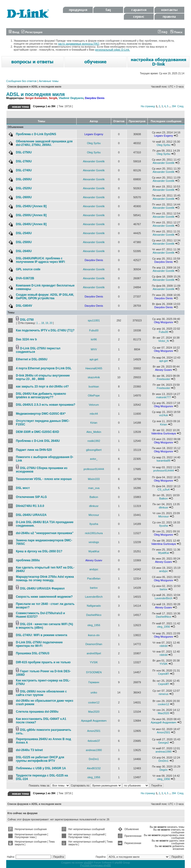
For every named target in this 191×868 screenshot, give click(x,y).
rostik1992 (94, 441)
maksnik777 (164, 397)
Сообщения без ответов (21, 81)
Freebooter (164, 379)
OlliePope (94, 395)
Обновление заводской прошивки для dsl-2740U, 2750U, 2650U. (44, 143)
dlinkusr (94, 506)
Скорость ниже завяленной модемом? (44, 597)
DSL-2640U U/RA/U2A (31, 515)
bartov (94, 588)
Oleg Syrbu (94, 143)
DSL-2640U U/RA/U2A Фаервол (42, 588)
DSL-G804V (24, 306)
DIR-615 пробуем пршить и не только (43, 662)
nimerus (164, 694)
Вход (14, 32)
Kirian (94, 423)
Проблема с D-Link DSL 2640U (38, 441)
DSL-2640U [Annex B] (31, 224)
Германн (94, 682)
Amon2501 (94, 731)
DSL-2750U (24, 152)
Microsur (94, 515)
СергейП (163, 674)
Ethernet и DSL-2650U (32, 359)
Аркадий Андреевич (94, 721)
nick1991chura (94, 533)
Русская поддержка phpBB (95, 865)
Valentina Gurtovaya (164, 433)
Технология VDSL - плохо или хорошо (44, 479)
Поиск (176, 32)
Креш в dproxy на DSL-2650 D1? (39, 551)
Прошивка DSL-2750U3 (33, 653)
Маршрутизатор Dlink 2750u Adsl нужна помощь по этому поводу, (45, 579)
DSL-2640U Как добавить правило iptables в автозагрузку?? (41, 395)
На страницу (148, 106)
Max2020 (94, 712)
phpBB (88, 863)
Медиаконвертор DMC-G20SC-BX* (41, 414)
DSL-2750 (27, 320)
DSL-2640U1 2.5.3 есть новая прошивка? (46, 405)
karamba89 (164, 461)
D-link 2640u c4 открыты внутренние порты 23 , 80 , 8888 (43, 377)
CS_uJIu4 (163, 489)
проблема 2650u (28, 560)
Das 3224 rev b (26, 339)
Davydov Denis (95, 98)
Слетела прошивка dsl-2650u (37, 712)
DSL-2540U (24, 233)
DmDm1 (94, 759)
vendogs (94, 542)
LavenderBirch (94, 597)
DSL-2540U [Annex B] (31, 206)
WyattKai (94, 551)
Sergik (53, 98)
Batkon (94, 497)
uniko (94, 692)
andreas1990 (94, 750)
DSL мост (23, 488)
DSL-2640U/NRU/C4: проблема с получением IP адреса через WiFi (40, 260)
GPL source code (28, 269)
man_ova (94, 488)
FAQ (163, 32)
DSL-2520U (24, 188)
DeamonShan (94, 644)
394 (174, 106)
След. (181, 106)
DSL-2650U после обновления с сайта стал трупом (41, 693)
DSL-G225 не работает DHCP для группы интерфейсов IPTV (40, 759)
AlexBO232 (94, 768)
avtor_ (94, 459)
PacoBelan (94, 579)
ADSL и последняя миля (46, 87)
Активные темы (49, 81)
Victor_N (163, 341)
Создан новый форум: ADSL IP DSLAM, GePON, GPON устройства (45, 296)
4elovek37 (94, 741)
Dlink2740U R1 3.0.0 (30, 506)
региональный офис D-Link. (113, 50)
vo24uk (164, 415)
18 (43, 323)
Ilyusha (94, 524)
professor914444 (94, 469)
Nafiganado (94, 606)
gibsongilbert (94, 450)
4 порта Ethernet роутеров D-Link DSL (44, 368)
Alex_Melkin (94, 432)
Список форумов (18, 87)
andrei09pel (94, 653)
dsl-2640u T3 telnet (29, 750)
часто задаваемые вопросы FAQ (79, 44)
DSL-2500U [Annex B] (31, 215)
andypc (94, 569)
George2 (164, 743)
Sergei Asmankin (36, 98)
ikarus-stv (94, 635)
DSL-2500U (24, 242)
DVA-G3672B (25, 278)
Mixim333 (94, 479)
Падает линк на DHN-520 (34, 450)
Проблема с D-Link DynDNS (36, 134)
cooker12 (94, 702)
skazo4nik (94, 377)
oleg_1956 (94, 625)
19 (47, 323)
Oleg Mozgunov (164, 322)
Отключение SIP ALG (31, 497)
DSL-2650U (24, 179)
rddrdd (164, 646)
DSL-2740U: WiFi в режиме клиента (42, 635)
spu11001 (94, 320)
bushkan (94, 386)
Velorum (94, 405)
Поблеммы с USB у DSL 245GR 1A (41, 768)
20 (51, 323)
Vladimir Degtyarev (71, 98)
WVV (94, 349)
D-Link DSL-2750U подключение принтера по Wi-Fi (39, 644)
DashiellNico (94, 615)
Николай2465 (94, 368)
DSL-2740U (24, 170)
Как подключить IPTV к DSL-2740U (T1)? (45, 330)
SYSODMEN (94, 672)
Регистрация (32, 32)
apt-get (94, 359)
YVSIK (94, 662)
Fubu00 (94, 330)
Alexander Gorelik (94, 161)
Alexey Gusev (164, 370)
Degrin (163, 770)
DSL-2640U (24, 251)
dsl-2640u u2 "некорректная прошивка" (45, 533)
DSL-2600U (24, 197)
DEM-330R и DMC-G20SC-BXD (37, 432)
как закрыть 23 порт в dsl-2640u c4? (42, 386)
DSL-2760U (24, 161)
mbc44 (94, 414)
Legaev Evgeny (94, 134)
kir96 (94, 339)
